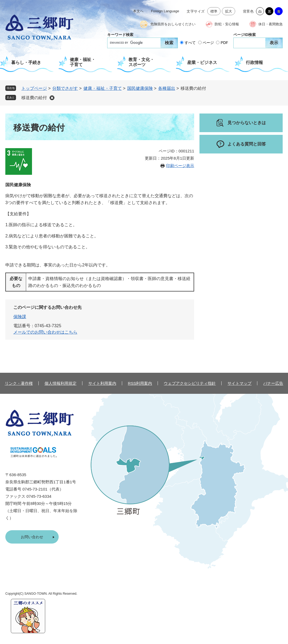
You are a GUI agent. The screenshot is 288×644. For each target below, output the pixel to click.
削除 (52, 98)
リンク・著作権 (19, 383)
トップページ (34, 88)
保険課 (20, 317)
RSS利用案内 (140, 383)
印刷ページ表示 (180, 166)
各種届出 (167, 88)
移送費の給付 (34, 98)
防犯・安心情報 (227, 24)
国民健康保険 (140, 88)
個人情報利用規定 (61, 383)
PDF (224, 43)
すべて (190, 43)
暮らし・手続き (26, 62)
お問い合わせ (32, 537)
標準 (214, 11)
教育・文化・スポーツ (141, 62)
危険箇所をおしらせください (173, 24)
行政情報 (254, 62)
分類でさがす (65, 88)
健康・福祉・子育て (83, 62)
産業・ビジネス (202, 62)
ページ (208, 43)
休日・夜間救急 (271, 24)
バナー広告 (273, 383)
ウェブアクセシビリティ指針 (190, 383)
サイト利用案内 (102, 383)
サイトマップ (239, 383)
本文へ (138, 11)
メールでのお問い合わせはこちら (45, 332)
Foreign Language (165, 11)
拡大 (229, 11)
